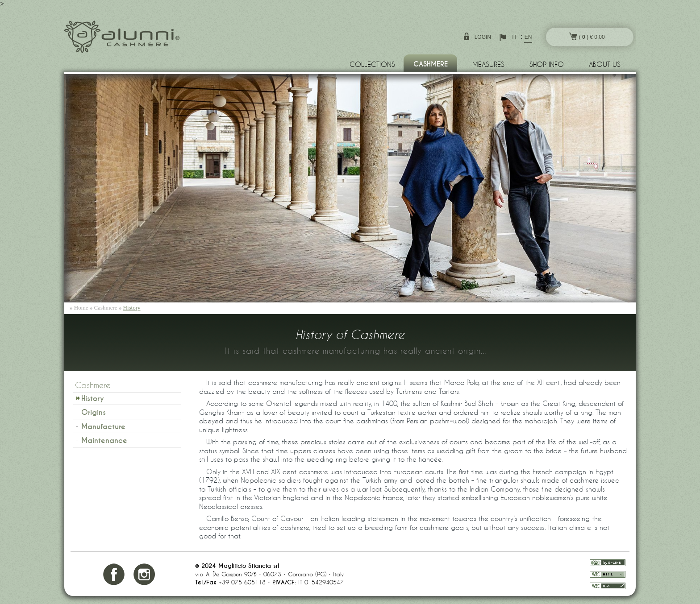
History (132, 308)
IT (515, 37)
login (483, 37)
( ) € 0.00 (587, 36)
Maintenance (104, 441)
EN (528, 37)
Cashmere (431, 64)
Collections (372, 64)
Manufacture (103, 427)
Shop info (547, 64)
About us (605, 64)
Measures (488, 64)
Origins (94, 412)
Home (81, 308)
